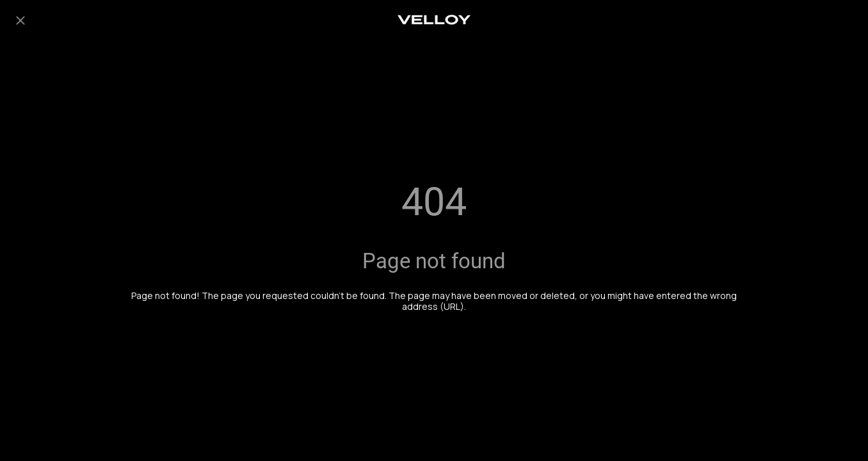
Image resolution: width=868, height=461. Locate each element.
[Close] (20, 20)
